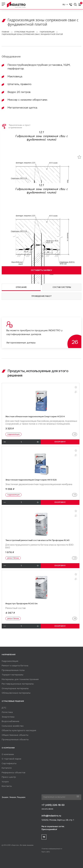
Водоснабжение (10, 721)
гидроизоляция (13, 434)
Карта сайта (46, 852)
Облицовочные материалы (16, 693)
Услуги (5, 782)
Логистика (7, 712)
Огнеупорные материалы (15, 688)
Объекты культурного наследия (19, 730)
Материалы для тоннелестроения (20, 679)
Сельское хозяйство (13, 726)
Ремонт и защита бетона (15, 666)
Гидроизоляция (10, 661)
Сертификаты (9, 763)
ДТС (4, 708)
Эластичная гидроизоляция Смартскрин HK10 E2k (31, 480)
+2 (75, 434)
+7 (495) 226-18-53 (53, 805)
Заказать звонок (47, 809)
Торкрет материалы (12, 675)
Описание (21, 287)
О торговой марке (11, 759)
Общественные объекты (15, 735)
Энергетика (8, 717)
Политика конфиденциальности (52, 849)
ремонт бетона (13, 558)
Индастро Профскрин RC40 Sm (21, 604)
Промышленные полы (13, 670)
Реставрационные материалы (18, 684)
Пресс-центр (9, 777)
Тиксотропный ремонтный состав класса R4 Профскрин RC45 (37, 540)
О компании (8, 754)
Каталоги (7, 768)
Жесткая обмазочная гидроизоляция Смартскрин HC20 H (35, 416)
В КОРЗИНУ (60, 442)
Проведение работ (42, 296)
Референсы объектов (13, 773)
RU (65, 5)
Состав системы (62, 287)
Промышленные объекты (15, 740)
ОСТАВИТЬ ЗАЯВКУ (41, 270)
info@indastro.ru (51, 816)
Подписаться (78, 796)
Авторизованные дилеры (21, 343)
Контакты (7, 786)
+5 (75, 619)
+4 (75, 558)
